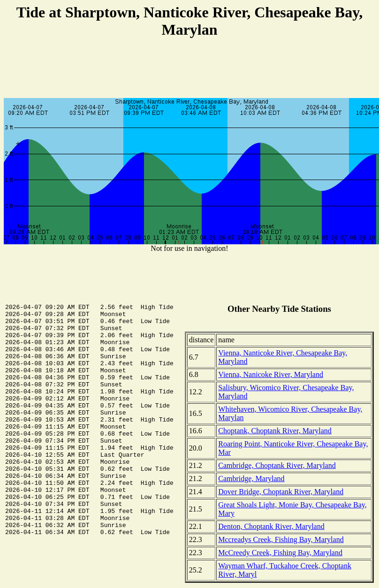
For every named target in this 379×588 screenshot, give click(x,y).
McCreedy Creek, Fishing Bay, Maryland (280, 553)
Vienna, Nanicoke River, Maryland (271, 374)
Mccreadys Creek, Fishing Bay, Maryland (281, 539)
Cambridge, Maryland (251, 479)
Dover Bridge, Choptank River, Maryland (281, 492)
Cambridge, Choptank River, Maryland (277, 465)
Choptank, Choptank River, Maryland (275, 431)
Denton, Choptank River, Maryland (271, 526)
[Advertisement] (189, 69)
